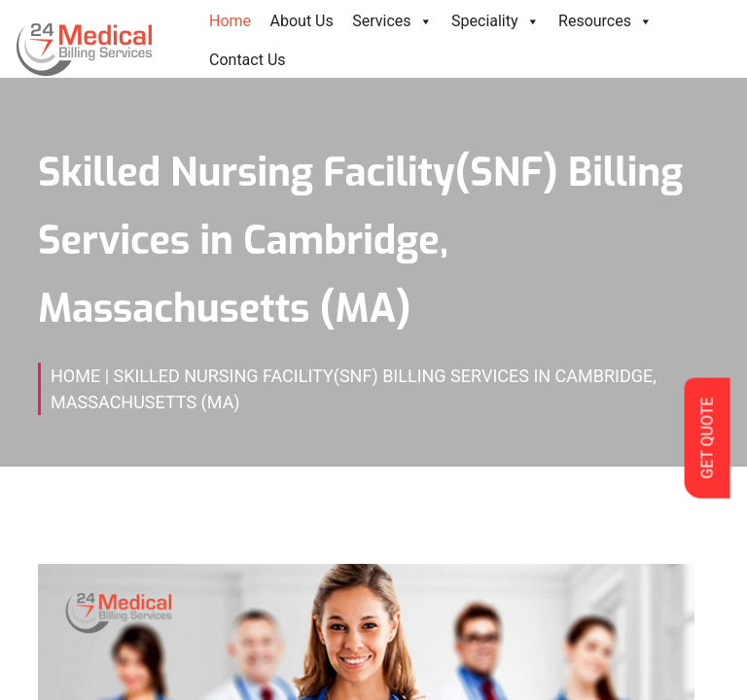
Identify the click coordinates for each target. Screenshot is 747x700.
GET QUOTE (707, 437)
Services (392, 21)
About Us (302, 21)
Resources (605, 21)
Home (230, 21)
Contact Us (248, 60)
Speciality (496, 21)
